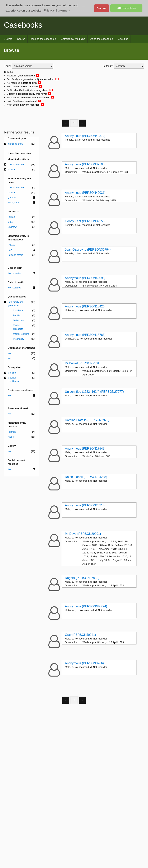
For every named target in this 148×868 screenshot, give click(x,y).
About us (123, 39)
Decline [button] (101, 8)
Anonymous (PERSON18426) (85, 306)
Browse (8, 39)
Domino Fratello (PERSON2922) (87, 420)
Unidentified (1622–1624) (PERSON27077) (94, 392)
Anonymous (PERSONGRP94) (86, 606)
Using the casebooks (102, 39)
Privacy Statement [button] (57, 10)
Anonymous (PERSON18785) (85, 335)
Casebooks (23, 25)
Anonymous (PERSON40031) (85, 193)
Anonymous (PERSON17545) (85, 448)
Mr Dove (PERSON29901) (83, 534)
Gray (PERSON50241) (80, 635)
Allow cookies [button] (127, 8)
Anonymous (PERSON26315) (85, 505)
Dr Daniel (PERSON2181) (83, 363)
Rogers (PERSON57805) (82, 578)
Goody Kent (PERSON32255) (85, 221)
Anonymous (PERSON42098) (85, 278)
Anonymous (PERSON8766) (84, 663)
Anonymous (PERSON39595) (85, 164)
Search (21, 39)
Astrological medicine (73, 39)
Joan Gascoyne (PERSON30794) (88, 250)
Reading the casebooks (43, 39)
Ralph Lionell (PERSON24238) (86, 477)
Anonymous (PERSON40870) (85, 136)
